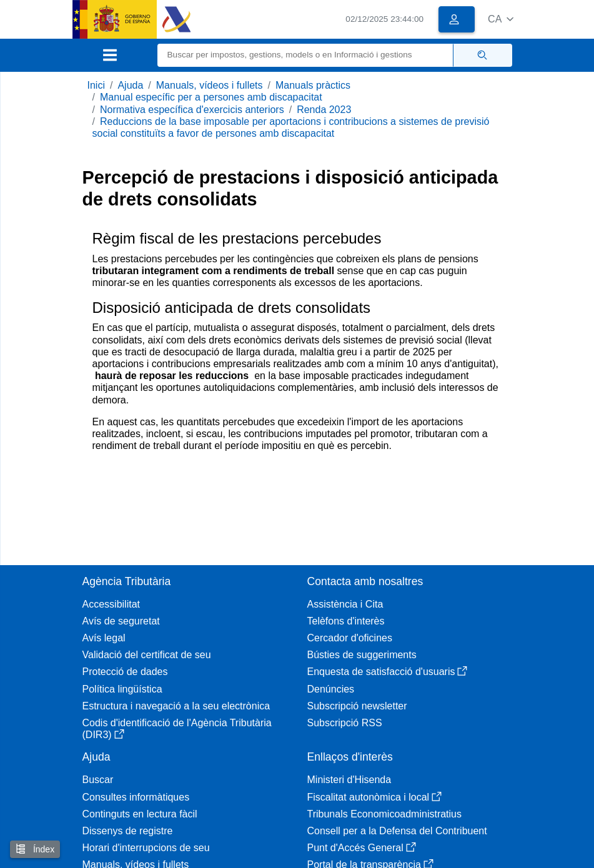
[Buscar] (305, 55)
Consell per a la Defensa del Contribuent (397, 831)
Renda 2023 (324, 110)
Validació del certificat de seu (147, 655)
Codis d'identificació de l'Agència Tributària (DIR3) (177, 729)
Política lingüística (122, 689)
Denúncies (331, 689)
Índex (35, 849)
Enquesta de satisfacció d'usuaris (388, 672)
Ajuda (130, 85)
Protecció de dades (125, 672)
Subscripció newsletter (357, 706)
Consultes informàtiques (136, 797)
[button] (501, 19)
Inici (96, 85)
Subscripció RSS (345, 723)
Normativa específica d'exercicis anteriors (192, 110)
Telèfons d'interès (346, 621)
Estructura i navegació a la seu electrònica (176, 706)
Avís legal (104, 638)
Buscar (98, 780)
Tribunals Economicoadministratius (385, 814)
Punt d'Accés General (362, 848)
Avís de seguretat (121, 621)
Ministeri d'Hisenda (349, 780)
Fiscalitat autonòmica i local (375, 797)
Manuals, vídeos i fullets (210, 85)
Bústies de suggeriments (362, 655)
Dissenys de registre (128, 831)
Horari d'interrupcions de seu (146, 848)
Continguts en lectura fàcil (140, 814)
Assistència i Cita (345, 604)
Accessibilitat (111, 604)
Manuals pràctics (313, 85)
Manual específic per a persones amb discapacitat (211, 97)
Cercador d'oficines (350, 638)
